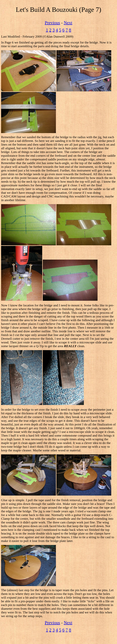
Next (68, 23)
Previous (52, 23)
